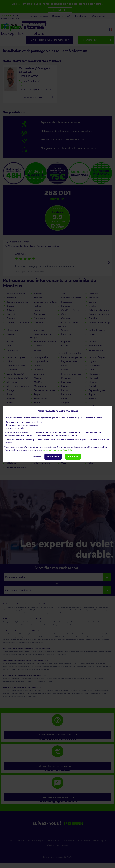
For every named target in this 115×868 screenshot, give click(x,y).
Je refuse (37, 457)
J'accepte (73, 457)
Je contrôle (53, 457)
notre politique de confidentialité (58, 450)
